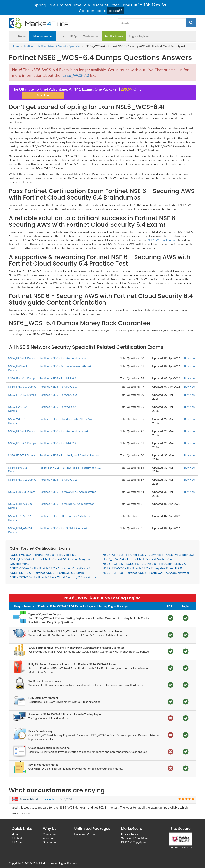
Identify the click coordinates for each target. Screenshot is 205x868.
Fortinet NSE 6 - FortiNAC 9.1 (58, 381)
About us (49, 833)
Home (22, 31)
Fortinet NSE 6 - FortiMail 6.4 (58, 373)
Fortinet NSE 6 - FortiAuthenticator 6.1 (64, 353)
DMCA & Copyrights (134, 837)
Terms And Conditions (135, 833)
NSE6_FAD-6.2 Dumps (22, 389)
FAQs (74, 31)
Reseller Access (114, 31)
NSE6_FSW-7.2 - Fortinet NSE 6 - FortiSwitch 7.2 (70, 462)
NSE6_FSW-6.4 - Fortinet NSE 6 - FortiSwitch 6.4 (137, 554)
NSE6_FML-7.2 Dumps (22, 438)
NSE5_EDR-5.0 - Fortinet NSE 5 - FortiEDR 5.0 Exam (47, 567)
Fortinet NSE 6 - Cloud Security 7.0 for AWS (67, 414)
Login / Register (139, 31)
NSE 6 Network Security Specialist (59, 41)
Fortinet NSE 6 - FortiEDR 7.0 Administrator (67, 498)
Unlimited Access (42, 31)
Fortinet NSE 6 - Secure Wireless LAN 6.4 (65, 361)
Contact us (50, 829)
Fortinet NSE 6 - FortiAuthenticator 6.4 (64, 426)
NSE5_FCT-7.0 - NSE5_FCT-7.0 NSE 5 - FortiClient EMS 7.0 (144, 558)
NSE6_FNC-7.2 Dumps (22, 474)
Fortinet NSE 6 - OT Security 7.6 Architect (66, 511)
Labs (61, 31)
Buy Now (190, 353)
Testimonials (91, 31)
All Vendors (19, 833)
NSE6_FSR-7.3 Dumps (22, 486)
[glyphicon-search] (191, 17)
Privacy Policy (129, 829)
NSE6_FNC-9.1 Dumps (22, 381)
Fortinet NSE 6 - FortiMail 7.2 (58, 438)
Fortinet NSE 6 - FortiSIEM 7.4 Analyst (64, 523)
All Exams (18, 837)
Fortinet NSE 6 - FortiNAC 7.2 (58, 474)
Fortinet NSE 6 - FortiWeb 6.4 (58, 401)
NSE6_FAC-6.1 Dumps (22, 353)
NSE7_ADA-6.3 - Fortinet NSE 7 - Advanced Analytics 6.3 (50, 563)
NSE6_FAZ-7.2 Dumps (22, 450)
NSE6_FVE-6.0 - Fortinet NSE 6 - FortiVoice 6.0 (43, 549)
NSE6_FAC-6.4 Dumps (22, 426)
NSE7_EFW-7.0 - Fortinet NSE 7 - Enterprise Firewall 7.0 (142, 563)
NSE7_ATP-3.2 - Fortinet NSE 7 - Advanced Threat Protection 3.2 (148, 549)
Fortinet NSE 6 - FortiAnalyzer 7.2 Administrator (69, 450)
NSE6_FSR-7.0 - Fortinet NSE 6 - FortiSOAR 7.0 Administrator (146, 567)
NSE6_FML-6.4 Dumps (22, 373)
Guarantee (49, 837)
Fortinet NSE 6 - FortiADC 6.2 (58, 389)
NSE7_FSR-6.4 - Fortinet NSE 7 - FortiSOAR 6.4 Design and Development (52, 556)
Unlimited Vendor (85, 829)
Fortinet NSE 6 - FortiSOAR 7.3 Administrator (68, 486)
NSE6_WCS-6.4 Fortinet (163, 235)
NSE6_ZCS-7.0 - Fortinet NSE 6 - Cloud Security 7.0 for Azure (53, 572)
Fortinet (29, 41)
